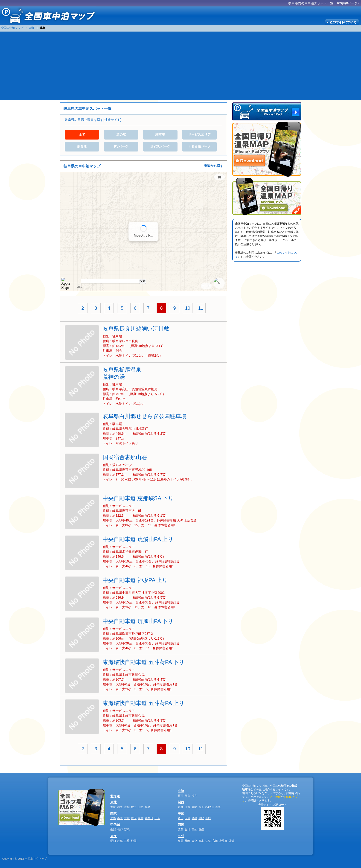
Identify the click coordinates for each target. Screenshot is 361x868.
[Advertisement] (180, 66)
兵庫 (218, 807)
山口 (208, 818)
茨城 (127, 818)
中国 (181, 813)
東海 (114, 836)
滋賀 (187, 807)
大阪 (194, 807)
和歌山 (210, 807)
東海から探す (214, 166)
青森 (113, 807)
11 (201, 308)
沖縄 (232, 841)
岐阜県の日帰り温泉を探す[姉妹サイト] (93, 120)
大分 (194, 841)
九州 (181, 836)
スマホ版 (275, 797)
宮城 (127, 807)
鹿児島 (223, 841)
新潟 (127, 830)
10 (188, 308)
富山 (187, 796)
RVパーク (121, 146)
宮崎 (215, 841)
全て (82, 134)
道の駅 (121, 134)
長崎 (187, 841)
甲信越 (115, 825)
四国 (181, 825)
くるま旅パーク (199, 146)
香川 (187, 830)
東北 (114, 802)
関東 (114, 813)
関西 (181, 802)
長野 (120, 830)
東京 (141, 818)
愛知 (113, 841)
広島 (187, 818)
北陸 (181, 791)
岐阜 (120, 841)
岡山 (180, 818)
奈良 (201, 807)
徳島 (180, 830)
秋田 (134, 807)
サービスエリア (199, 134)
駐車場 (160, 134)
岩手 (120, 807)
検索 (143, 281)
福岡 (180, 841)
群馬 (113, 818)
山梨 (113, 830)
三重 (127, 841)
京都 (180, 807)
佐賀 (208, 841)
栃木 (120, 818)
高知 (194, 830)
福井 (194, 796)
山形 (141, 807)
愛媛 (201, 830)
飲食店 (82, 146)
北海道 (115, 796)
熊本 (201, 841)
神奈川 (149, 818)
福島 (148, 807)
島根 (194, 818)
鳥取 (201, 818)
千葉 (157, 818)
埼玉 (134, 818)
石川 (180, 796)
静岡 (134, 841)
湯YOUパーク (160, 146)
